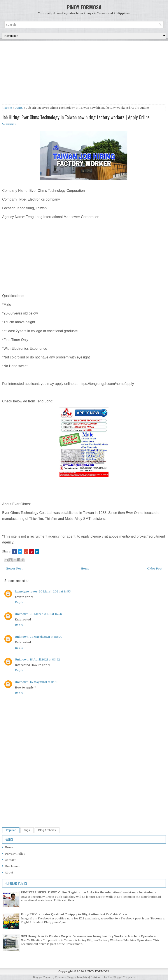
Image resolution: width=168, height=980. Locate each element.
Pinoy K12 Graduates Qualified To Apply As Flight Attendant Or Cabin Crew (74, 914)
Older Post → (157, 569)
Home (8, 108)
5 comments (9, 124)
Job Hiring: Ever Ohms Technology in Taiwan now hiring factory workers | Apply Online (76, 117)
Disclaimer (12, 866)
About (9, 873)
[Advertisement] (84, 74)
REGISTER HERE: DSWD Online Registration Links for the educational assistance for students (88, 892)
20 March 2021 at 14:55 (55, 591)
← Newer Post (12, 569)
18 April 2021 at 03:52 (45, 659)
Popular (11, 830)
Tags (27, 830)
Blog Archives (47, 830)
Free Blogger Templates (121, 977)
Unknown (22, 614)
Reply (19, 602)
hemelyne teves (26, 591)
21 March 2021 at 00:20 (46, 637)
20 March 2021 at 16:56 (46, 614)
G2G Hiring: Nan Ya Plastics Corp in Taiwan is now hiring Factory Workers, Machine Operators (88, 936)
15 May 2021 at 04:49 (44, 682)
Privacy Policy (15, 854)
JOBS (19, 108)
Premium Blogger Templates (72, 977)
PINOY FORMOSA (84, 7)
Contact (10, 860)
